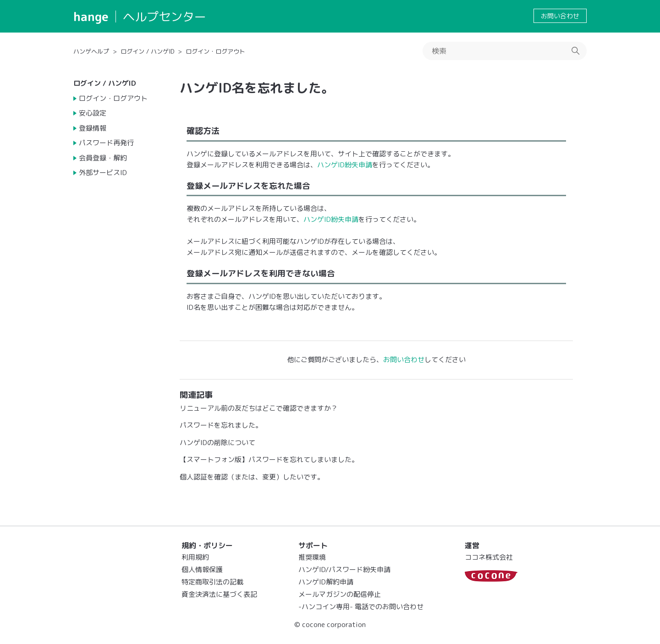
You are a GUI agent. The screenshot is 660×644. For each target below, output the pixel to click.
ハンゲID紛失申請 (345, 165)
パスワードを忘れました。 (221, 425)
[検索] (505, 51)
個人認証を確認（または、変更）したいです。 (252, 477)
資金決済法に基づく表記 (219, 594)
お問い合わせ (560, 16)
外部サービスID (103, 173)
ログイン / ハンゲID (147, 51)
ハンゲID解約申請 (326, 582)
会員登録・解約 (103, 158)
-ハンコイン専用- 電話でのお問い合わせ (361, 607)
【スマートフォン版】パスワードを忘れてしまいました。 (269, 460)
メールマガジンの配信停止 (340, 594)
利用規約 (195, 557)
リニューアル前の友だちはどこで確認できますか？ (259, 408)
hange (91, 17)
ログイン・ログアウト (215, 51)
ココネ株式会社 (489, 557)
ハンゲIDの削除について (217, 443)
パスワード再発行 (106, 143)
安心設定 (93, 113)
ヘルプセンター (165, 17)
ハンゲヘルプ (91, 51)
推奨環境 (312, 557)
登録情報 (93, 128)
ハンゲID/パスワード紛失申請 (344, 570)
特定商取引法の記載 (212, 582)
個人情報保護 (202, 570)
